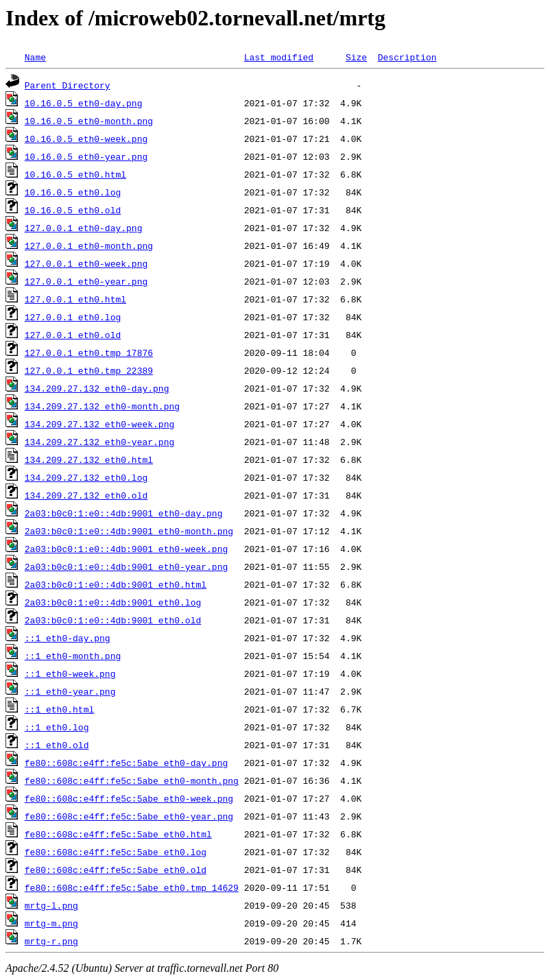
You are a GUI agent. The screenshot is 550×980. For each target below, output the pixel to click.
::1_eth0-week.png (70, 673)
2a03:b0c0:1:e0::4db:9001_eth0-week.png (126, 549)
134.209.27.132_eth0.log (86, 477)
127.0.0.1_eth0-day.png (84, 228)
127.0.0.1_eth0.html (75, 299)
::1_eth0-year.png (70, 691)
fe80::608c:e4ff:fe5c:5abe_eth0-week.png (129, 798)
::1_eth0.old (57, 745)
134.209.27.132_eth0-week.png (99, 424)
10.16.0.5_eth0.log (73, 192)
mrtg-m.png (51, 923)
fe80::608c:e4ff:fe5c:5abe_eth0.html (118, 834)
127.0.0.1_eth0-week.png (86, 263)
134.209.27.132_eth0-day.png (97, 388)
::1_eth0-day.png (68, 638)
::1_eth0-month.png (73, 656)
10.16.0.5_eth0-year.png (86, 156)
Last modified (279, 57)
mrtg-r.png (51, 941)
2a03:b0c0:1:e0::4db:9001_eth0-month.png (129, 531)
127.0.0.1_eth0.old (73, 335)
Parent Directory (68, 85)
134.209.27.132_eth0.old (86, 495)
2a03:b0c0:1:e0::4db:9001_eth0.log (113, 602)
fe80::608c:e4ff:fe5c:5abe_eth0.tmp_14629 (132, 887)
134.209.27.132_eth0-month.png (102, 406)
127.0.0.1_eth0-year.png (86, 281)
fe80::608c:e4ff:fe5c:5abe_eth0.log (116, 852)
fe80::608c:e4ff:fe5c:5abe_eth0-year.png (129, 816)
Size (356, 57)
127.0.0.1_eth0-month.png (89, 246)
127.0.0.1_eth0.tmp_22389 (89, 370)
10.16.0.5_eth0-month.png (89, 121)
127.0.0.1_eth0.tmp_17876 (89, 352)
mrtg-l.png (51, 905)
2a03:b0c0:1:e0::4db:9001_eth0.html (116, 584)
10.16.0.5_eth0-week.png (86, 139)
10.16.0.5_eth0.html (75, 174)
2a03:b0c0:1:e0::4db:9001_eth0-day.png (124, 513)
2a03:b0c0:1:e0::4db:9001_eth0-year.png (126, 566)
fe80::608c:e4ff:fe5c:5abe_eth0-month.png (132, 780)
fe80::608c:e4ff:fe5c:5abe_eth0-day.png (126, 763)
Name (35, 57)
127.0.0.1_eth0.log (73, 317)
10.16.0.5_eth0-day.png (84, 103)
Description (407, 57)
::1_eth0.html (59, 709)
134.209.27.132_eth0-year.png (99, 442)
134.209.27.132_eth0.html (89, 459)
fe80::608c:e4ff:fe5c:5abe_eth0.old (116, 870)
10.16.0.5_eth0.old (73, 210)
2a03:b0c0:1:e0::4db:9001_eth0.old (113, 620)
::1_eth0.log (57, 727)
